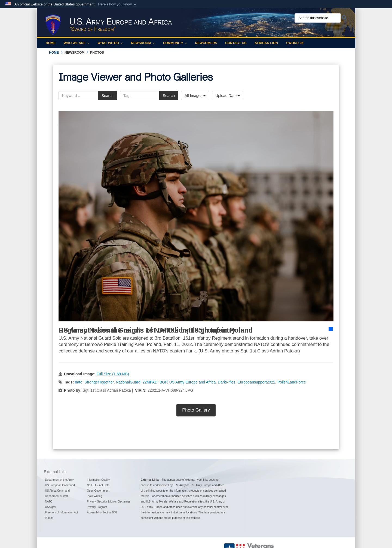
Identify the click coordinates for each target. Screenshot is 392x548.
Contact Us (236, 43)
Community (175, 43)
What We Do (110, 43)
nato (79, 382)
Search (108, 96)
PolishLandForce (292, 382)
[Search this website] (318, 18)
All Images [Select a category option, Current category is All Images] (195, 96)
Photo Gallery (196, 410)
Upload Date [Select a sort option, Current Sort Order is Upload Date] (228, 96)
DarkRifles (227, 382)
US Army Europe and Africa (192, 382)
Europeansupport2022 (256, 382)
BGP (163, 382)
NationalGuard (128, 382)
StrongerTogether (99, 382)
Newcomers (206, 43)
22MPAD (150, 382)
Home (51, 43)
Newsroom (143, 43)
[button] (118, 4)
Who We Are (76, 43)
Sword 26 (295, 43)
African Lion (266, 43)
